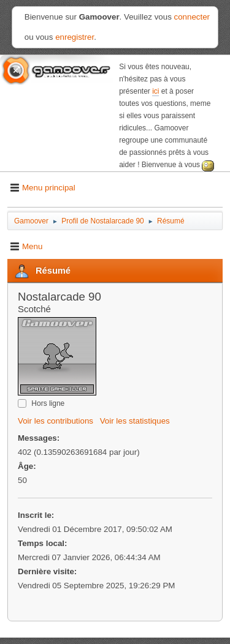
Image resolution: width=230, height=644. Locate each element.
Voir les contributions (56, 421)
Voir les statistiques (135, 421)
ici (155, 91)
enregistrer (75, 37)
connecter (192, 17)
